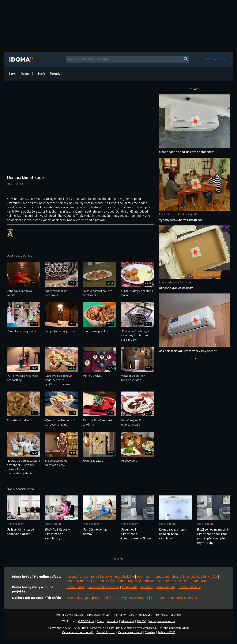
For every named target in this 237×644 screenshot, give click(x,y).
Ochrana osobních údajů (78, 632)
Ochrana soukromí (130, 632)
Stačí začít (199, 581)
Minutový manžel (78, 581)
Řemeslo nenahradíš (168, 576)
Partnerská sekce (215, 59)
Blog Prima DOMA (140, 615)
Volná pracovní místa (162, 621)
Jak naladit (127, 621)
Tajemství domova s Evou (145, 581)
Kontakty (120, 615)
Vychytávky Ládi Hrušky (201, 576)
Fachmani (144, 576)
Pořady (55, 74)
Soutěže (176, 615)
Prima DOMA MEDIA (98, 615)
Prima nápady (166, 587)
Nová (13, 74)
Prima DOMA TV (189, 587)
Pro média (161, 615)
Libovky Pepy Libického (118, 576)
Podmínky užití (106, 632)
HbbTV (141, 621)
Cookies (150, 632)
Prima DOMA (76, 587)
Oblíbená (27, 74)
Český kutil (129, 587)
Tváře (42, 74)
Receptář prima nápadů (83, 576)
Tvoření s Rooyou (177, 581)
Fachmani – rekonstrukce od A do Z (175, 598)
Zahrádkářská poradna (109, 581)
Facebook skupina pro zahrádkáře (90, 598)
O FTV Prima (86, 621)
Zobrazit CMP (166, 632)
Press (100, 621)
